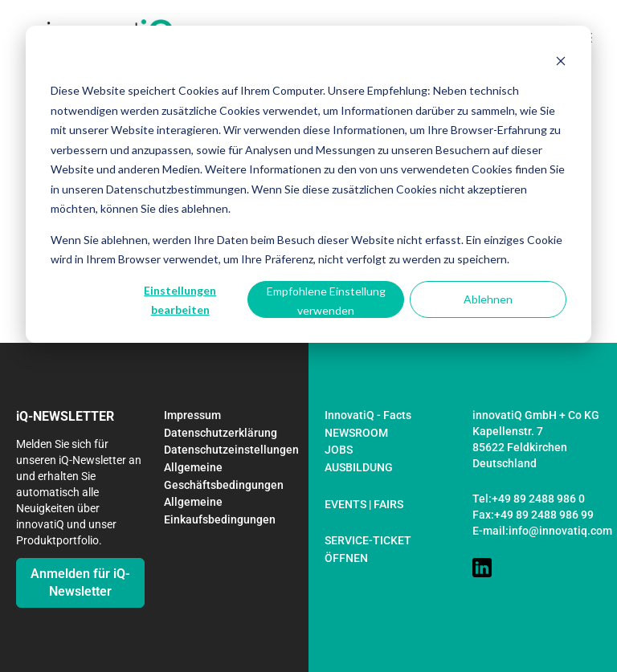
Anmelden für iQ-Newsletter (80, 582)
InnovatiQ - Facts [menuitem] (368, 415)
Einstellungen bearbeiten (180, 300)
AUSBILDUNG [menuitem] (359, 467)
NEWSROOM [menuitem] (356, 433)
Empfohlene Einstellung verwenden (326, 301)
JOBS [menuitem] (339, 450)
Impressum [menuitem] (192, 415)
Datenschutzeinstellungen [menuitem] (231, 450)
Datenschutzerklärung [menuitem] (221, 433)
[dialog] (308, 184)
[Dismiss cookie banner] (561, 61)
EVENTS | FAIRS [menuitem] (364, 504)
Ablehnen (488, 299)
